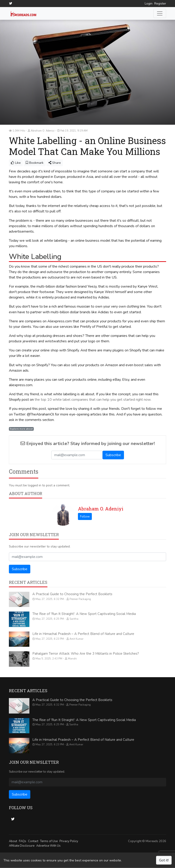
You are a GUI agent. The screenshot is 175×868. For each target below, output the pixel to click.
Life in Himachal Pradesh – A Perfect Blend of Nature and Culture (83, 634)
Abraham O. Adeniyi (101, 509)
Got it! (164, 860)
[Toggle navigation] (160, 13)
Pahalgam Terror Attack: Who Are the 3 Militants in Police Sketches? (86, 654)
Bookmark (35, 163)
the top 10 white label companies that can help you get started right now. (93, 400)
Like (16, 163)
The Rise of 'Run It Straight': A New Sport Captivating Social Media (84, 614)
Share (55, 163)
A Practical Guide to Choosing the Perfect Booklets (72, 594)
